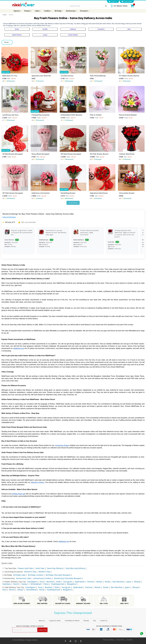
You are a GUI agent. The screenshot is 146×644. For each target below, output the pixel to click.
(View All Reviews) (9, 217)
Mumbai (50, 582)
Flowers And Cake (25, 568)
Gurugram (68, 582)
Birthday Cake (19, 575)
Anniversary (71, 11)
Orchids (45, 29)
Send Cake (40, 568)
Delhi (58, 582)
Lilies (129, 29)
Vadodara (7, 584)
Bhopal (137, 582)
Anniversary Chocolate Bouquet (68, 578)
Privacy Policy (121, 640)
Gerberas (73, 29)
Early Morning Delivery (75, 568)
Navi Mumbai (118, 582)
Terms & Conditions (109, 640)
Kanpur (25, 584)
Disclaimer (130, 640)
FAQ (94, 621)
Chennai (90, 582)
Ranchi (16, 584)
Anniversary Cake (23, 578)
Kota (4, 590)
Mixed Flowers (17, 35)
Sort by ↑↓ (7, 42)
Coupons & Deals (55, 621)
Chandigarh (32, 582)
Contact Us (104, 621)
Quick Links (7, 563)
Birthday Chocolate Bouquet (58, 575)
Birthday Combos (36, 575)
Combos (48, 11)
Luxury (45, 35)
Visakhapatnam (58, 584)
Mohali (99, 582)
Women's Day (30, 572)
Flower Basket (73, 35)
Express (18, 11)
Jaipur (129, 582)
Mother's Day (44, 572)
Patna (46, 584)
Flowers (28, 11)
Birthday (59, 11)
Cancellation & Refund (72, 621)
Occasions (85, 11)
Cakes (38, 11)
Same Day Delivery (55, 568)
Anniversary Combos (42, 578)
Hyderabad (80, 582)
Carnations (101, 29)
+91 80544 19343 (119, 6)
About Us (42, 621)
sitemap (86, 621)
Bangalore (72, 584)
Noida (107, 582)
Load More (73, 203)
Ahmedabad (36, 584)
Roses (17, 29)
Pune (42, 582)
